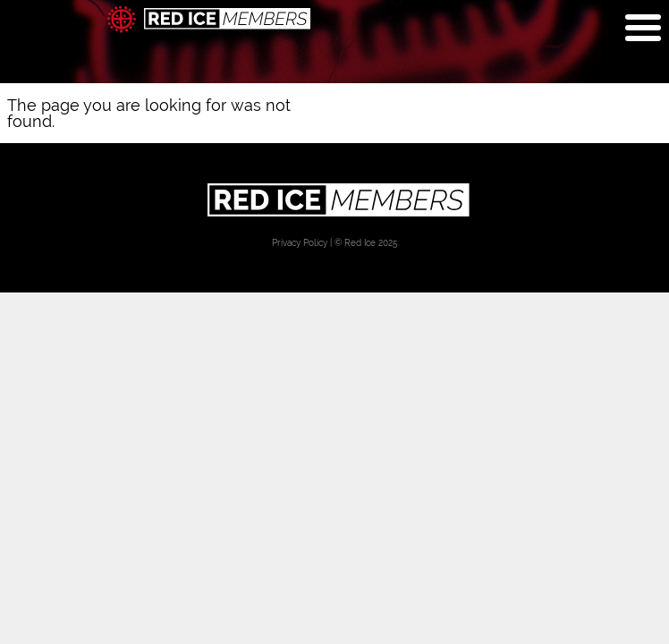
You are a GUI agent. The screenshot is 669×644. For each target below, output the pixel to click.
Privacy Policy (300, 243)
